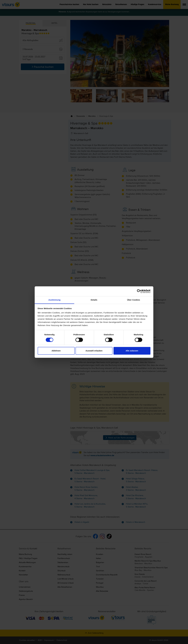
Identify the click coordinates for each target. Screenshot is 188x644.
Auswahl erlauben (94, 351)
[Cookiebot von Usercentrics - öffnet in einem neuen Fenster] (139, 291)
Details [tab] (94, 300)
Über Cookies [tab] (134, 300)
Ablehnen (56, 351)
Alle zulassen (132, 351)
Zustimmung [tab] (55, 300)
